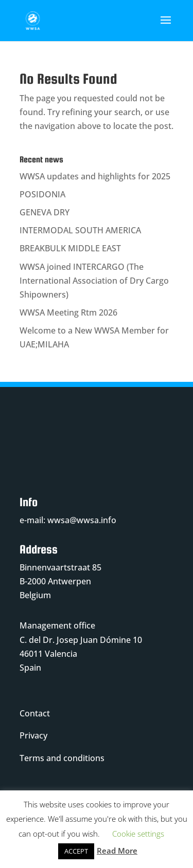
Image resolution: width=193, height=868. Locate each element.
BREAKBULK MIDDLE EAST (70, 248)
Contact (35, 713)
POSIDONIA (42, 194)
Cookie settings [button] (138, 834)
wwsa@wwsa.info (82, 520)
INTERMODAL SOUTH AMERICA (80, 230)
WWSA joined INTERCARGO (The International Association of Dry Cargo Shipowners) (94, 281)
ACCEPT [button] (76, 851)
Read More (117, 851)
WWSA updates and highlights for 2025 (95, 176)
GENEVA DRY (45, 212)
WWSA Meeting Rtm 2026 (68, 312)
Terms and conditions (62, 758)
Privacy (33, 735)
